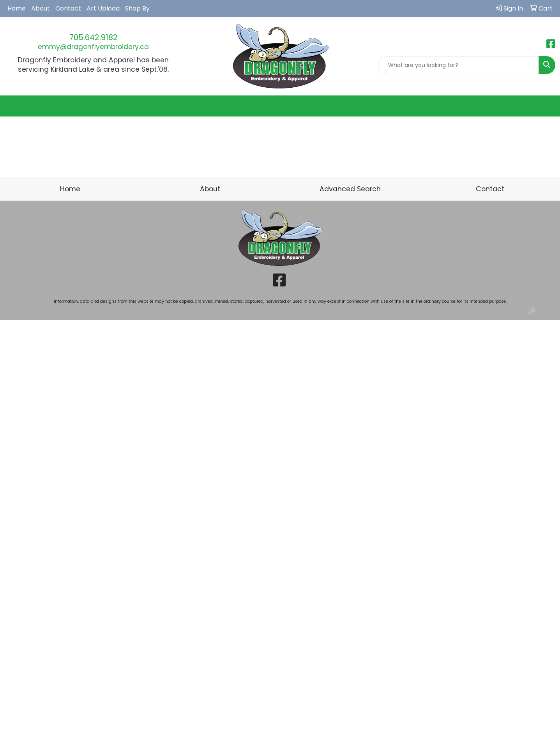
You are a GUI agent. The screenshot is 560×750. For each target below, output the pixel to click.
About (41, 8)
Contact (68, 8)
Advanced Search (350, 189)
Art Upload (103, 8)
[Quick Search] (458, 65)
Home (17, 8)
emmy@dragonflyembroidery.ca (93, 47)
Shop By (137, 8)
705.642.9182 (94, 37)
